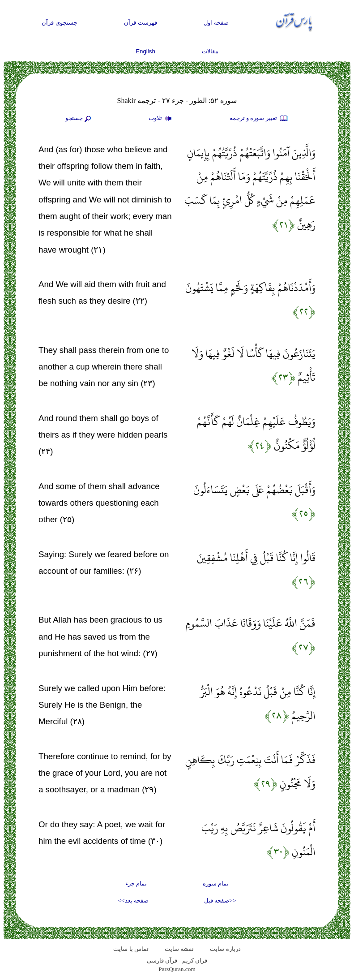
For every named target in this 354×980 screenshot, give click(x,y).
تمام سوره (216, 883)
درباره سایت (225, 949)
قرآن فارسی (162, 961)
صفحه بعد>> (133, 900)
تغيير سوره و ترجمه (259, 119)
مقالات (210, 51)
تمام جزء (136, 883)
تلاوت (161, 119)
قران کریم (195, 961)
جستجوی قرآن (60, 23)
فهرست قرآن (141, 23)
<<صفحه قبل (220, 900)
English (145, 51)
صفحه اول (216, 23)
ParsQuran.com (177, 969)
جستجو (79, 119)
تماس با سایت (131, 949)
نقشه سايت (179, 949)
